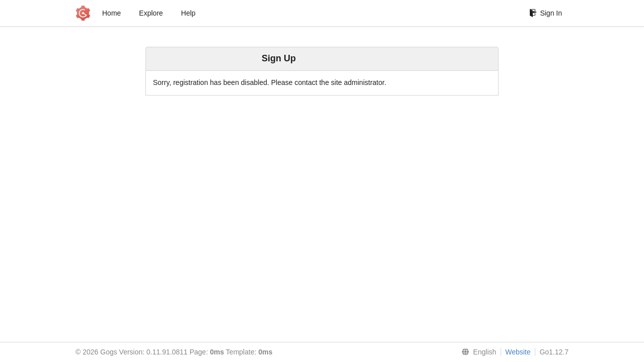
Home (111, 13)
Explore (151, 13)
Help (188, 13)
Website (518, 352)
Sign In (546, 13)
